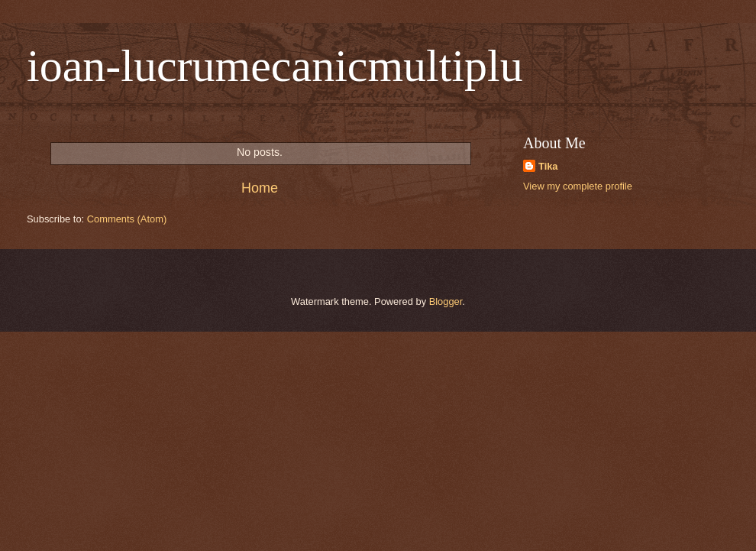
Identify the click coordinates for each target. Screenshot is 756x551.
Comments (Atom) (127, 219)
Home (260, 188)
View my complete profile (578, 186)
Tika (548, 166)
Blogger (446, 301)
